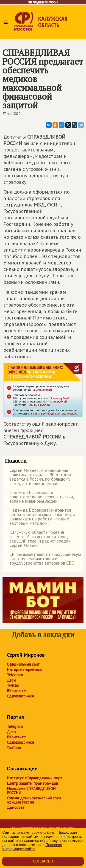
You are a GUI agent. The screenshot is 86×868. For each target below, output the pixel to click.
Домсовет (16, 807)
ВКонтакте (16, 691)
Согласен (43, 861)
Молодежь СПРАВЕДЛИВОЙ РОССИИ (31, 791)
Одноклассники (20, 696)
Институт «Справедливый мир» (35, 778)
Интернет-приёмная (25, 670)
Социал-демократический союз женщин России (34, 800)
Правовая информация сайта (32, 847)
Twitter (13, 685)
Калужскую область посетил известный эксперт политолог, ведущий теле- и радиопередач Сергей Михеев (38, 539)
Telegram (15, 675)
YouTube (14, 748)
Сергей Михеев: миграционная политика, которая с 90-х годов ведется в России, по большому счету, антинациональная (38, 477)
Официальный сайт (23, 664)
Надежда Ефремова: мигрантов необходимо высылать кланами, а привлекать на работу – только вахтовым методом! (40, 517)
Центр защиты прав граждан (32, 783)
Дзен (11, 680)
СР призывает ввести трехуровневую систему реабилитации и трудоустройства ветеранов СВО (43, 559)
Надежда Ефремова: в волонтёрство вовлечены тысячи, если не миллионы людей (39, 497)
